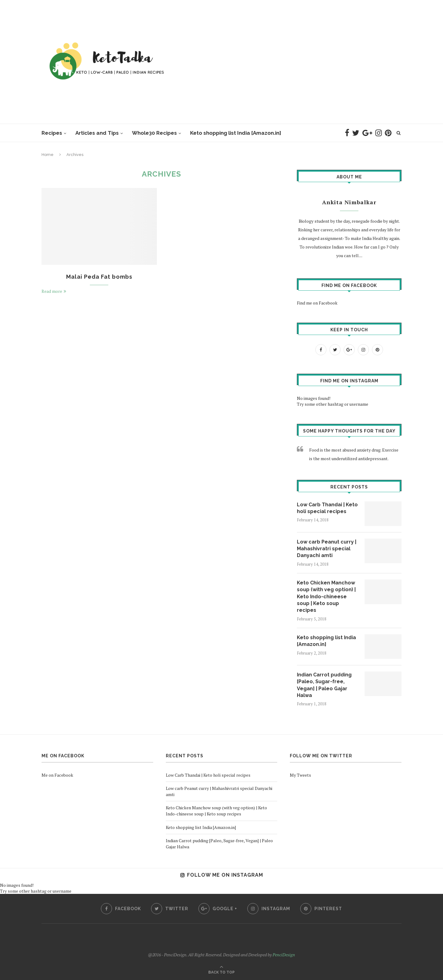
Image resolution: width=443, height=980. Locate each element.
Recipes (52, 133)
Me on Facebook (63, 756)
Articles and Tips (97, 133)
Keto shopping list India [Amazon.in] (236, 133)
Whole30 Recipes (154, 133)
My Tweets (300, 775)
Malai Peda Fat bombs (99, 277)
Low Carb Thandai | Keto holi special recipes (327, 508)
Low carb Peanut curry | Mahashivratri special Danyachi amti (327, 549)
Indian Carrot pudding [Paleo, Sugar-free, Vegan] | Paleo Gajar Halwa (324, 685)
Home (48, 155)
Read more (54, 291)
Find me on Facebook (349, 285)
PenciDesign (284, 955)
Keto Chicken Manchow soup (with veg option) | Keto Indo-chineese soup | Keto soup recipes (326, 597)
